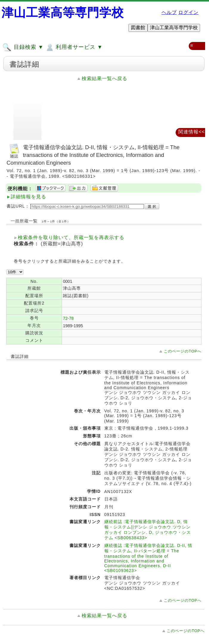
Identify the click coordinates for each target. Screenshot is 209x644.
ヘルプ (169, 12)
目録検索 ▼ (23, 47)
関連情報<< (192, 132)
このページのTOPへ (183, 351)
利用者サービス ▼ (74, 47)
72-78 (68, 318)
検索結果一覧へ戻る (104, 78)
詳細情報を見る (28, 197)
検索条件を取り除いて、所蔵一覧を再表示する (71, 237)
